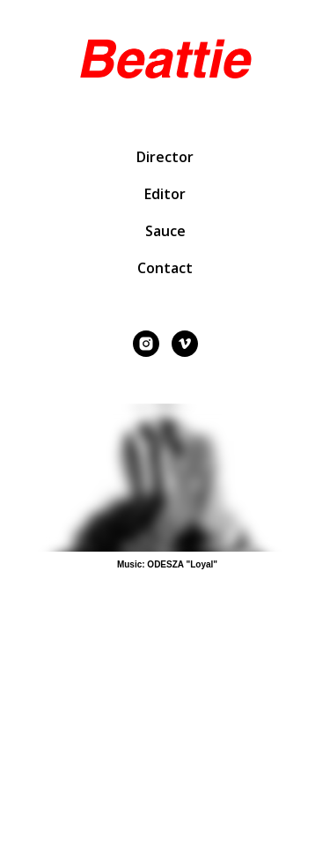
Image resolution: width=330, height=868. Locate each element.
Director (165, 157)
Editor (165, 194)
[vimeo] (185, 344)
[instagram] (146, 344)
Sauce (165, 231)
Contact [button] (165, 268)
